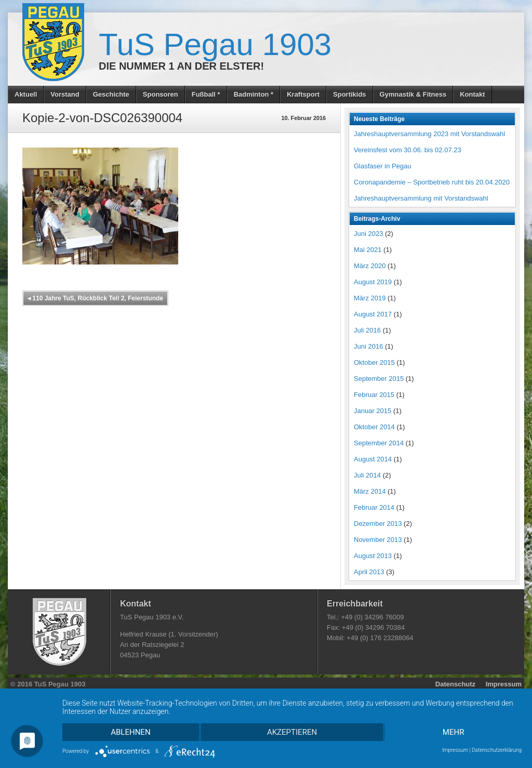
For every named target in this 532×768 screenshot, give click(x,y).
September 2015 (379, 379)
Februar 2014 (374, 507)
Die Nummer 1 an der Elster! (181, 66)
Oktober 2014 (374, 427)
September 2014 (379, 443)
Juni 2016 (368, 346)
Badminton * (254, 94)
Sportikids (350, 94)
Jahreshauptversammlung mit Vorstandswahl (421, 198)
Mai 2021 (368, 250)
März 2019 (370, 298)
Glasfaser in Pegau (383, 166)
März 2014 (370, 491)
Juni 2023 (368, 234)
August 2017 (373, 314)
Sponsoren (161, 94)
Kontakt (472, 94)
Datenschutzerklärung (497, 750)
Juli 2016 (367, 330)
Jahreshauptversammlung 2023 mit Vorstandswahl (429, 134)
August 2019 (373, 282)
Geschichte (111, 94)
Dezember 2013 (378, 524)
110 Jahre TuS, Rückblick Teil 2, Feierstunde (95, 298)
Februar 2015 (374, 395)
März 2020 (370, 266)
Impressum (504, 684)
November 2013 (378, 540)
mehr (454, 732)
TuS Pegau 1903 (215, 44)
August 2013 (373, 556)
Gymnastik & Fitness (413, 94)
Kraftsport (303, 94)
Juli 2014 (367, 475)
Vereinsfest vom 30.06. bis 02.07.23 (408, 150)
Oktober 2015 (374, 362)
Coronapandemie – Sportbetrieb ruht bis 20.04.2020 (432, 182)
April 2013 (369, 572)
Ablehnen (130, 732)
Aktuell (26, 94)
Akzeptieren (292, 732)
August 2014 (373, 459)
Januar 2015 (373, 411)
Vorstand (65, 94)
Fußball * (206, 94)
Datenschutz (455, 684)
